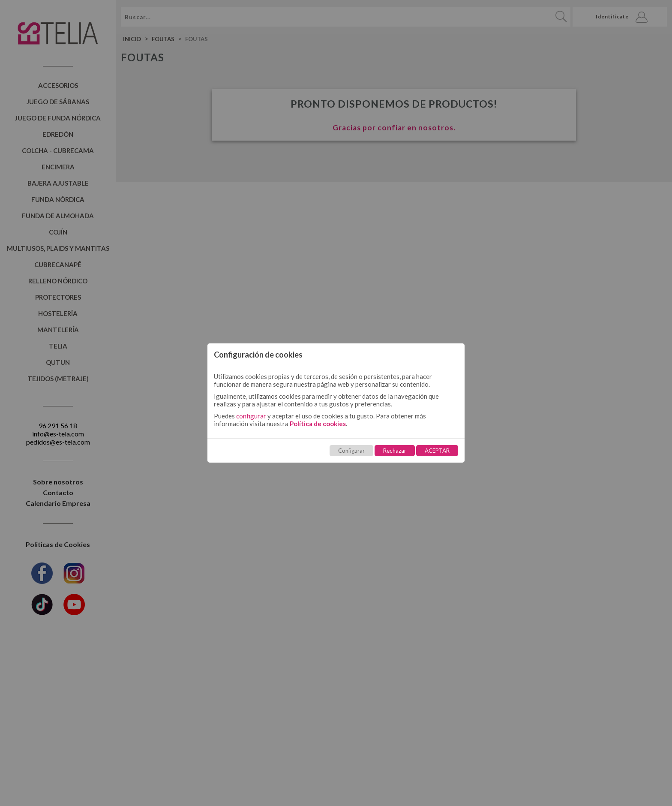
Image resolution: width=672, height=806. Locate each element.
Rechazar (395, 451)
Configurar (351, 451)
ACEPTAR (437, 451)
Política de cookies (318, 424)
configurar (251, 416)
